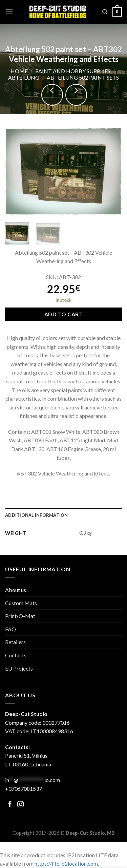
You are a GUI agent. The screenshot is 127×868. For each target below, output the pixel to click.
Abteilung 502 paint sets (83, 77)
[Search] (105, 12)
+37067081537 (24, 789)
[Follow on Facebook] (10, 805)
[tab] (63, 515)
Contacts (16, 655)
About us (16, 590)
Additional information (37, 515)
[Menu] (9, 12)
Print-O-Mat (20, 616)
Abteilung (24, 77)
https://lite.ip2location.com (66, 863)
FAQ (10, 629)
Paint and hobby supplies (73, 71)
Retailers (15, 642)
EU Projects (19, 668)
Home (19, 71)
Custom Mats (21, 603)
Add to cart (63, 314)
